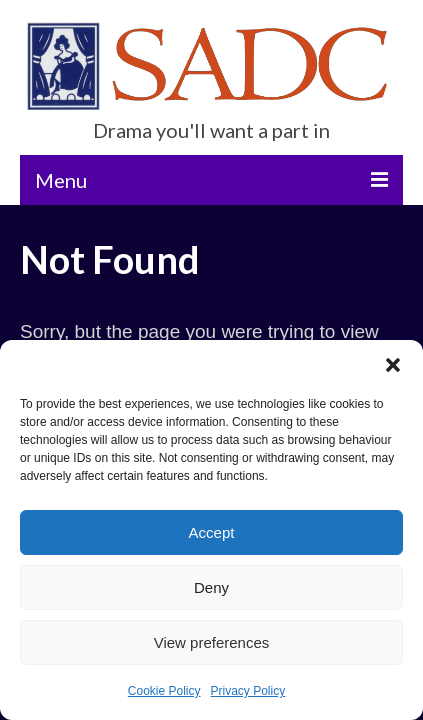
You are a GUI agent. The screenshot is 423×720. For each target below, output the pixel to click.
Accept (212, 532)
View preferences (212, 642)
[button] (393, 365)
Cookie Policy (164, 691)
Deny (211, 587)
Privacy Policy (248, 691)
